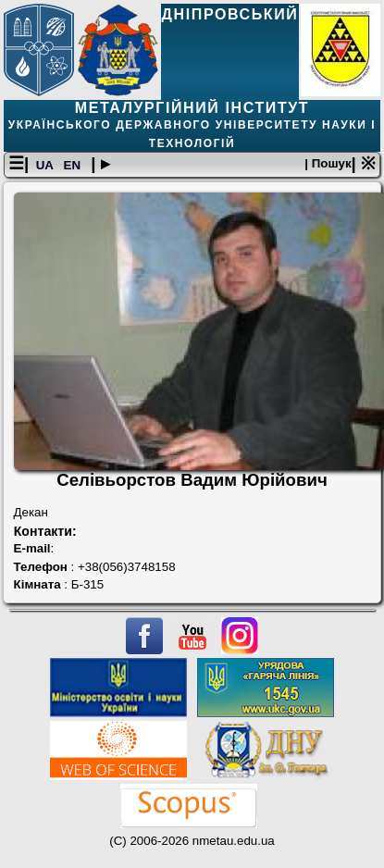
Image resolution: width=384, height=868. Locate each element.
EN (74, 165)
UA (46, 165)
